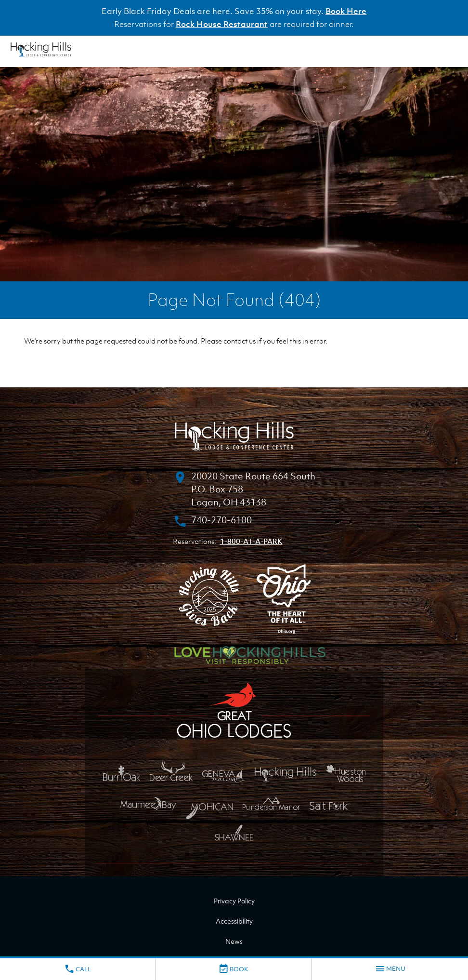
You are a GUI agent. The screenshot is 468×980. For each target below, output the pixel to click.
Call (78, 969)
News (234, 941)
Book (233, 969)
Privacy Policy (234, 901)
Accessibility (234, 921)
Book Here (346, 11)
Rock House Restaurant (222, 24)
